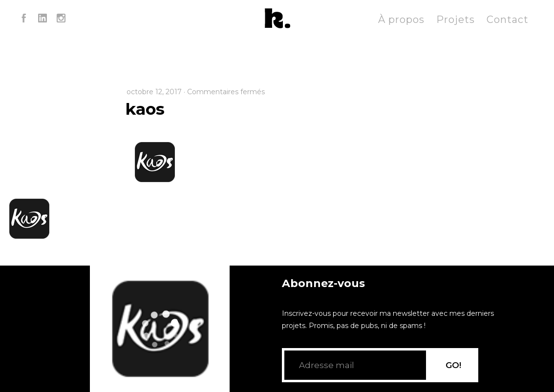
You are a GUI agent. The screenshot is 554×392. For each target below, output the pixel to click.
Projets (456, 20)
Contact (508, 20)
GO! (453, 365)
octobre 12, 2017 (154, 92)
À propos (401, 20)
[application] (160, 329)
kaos (145, 109)
